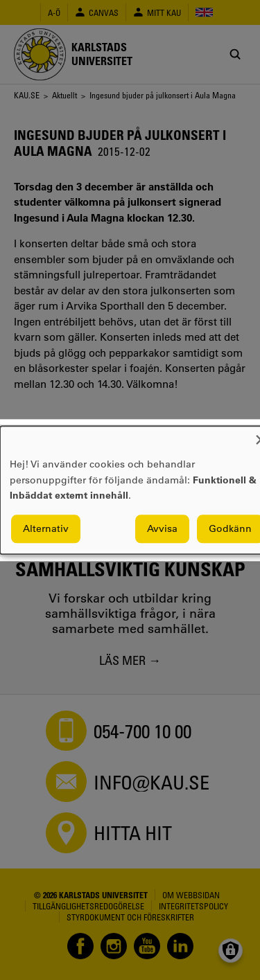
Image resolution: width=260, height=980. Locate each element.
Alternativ (46, 528)
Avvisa (162, 528)
